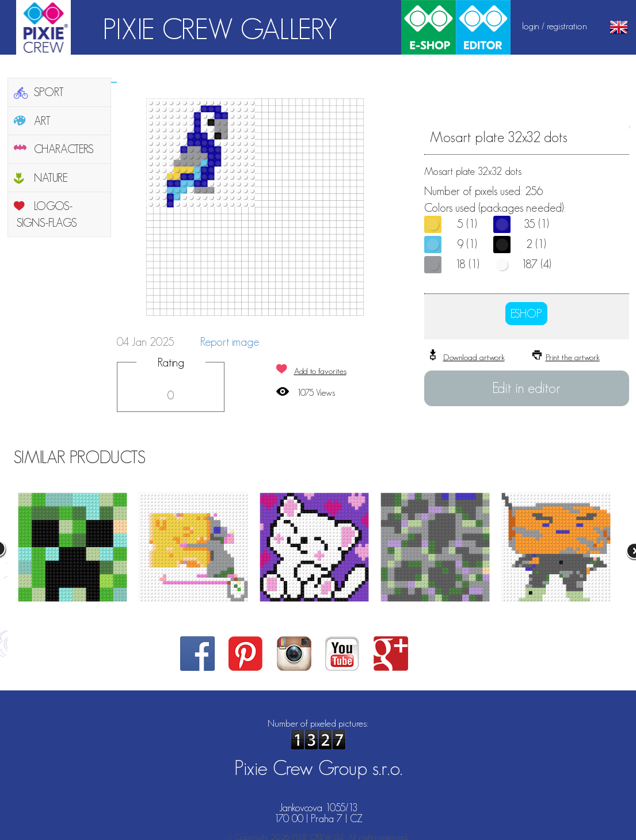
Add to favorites (320, 371)
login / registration (555, 26)
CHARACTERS (64, 149)
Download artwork (474, 357)
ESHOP (526, 314)
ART (42, 121)
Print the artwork (573, 357)
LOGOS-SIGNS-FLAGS (47, 214)
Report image (230, 342)
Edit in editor (526, 388)
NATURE (51, 178)
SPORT (49, 92)
